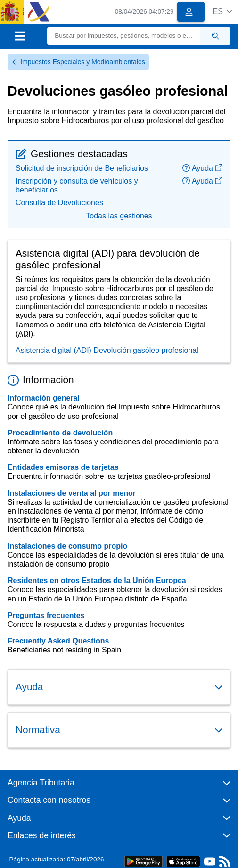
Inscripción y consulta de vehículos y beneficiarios (77, 185)
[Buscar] (124, 36)
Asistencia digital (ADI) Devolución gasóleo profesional (107, 350)
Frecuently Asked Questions (58, 641)
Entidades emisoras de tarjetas (63, 467)
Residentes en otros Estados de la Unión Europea (97, 580)
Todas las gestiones (119, 216)
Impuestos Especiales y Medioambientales (78, 62)
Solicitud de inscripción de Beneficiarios (82, 168)
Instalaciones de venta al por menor (72, 493)
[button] (222, 12)
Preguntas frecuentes (46, 615)
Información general (44, 398)
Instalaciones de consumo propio (67, 546)
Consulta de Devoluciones (59, 203)
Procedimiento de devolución (60, 433)
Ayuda (202, 168)
